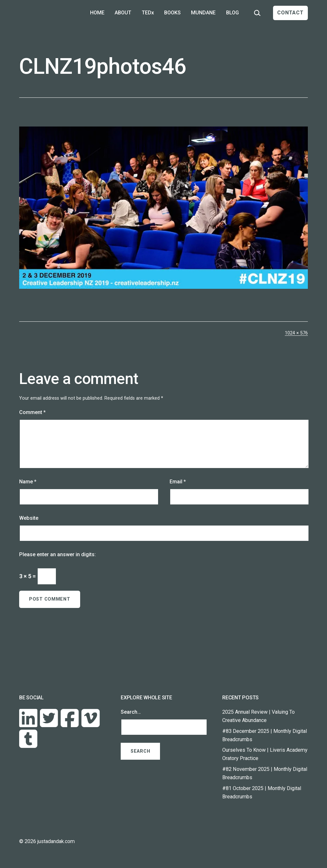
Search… (131, 712)
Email (178, 482)
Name (28, 482)
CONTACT (290, 13)
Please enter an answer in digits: (57, 554)
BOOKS (172, 13)
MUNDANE (203, 13)
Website (29, 518)
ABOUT (123, 13)
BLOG (232, 13)
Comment (32, 412)
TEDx (148, 13)
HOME (97, 13)
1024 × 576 (296, 333)
